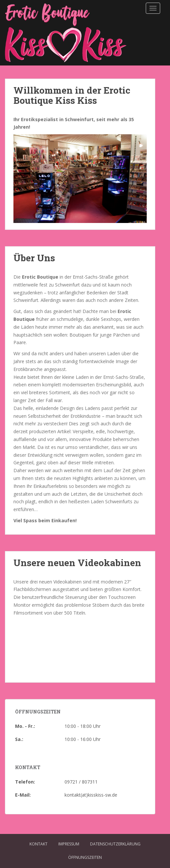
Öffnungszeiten (85, 857)
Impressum (69, 844)
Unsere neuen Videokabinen (77, 563)
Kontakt (38, 844)
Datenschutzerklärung (115, 844)
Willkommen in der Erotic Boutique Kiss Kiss (72, 95)
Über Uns (34, 258)
